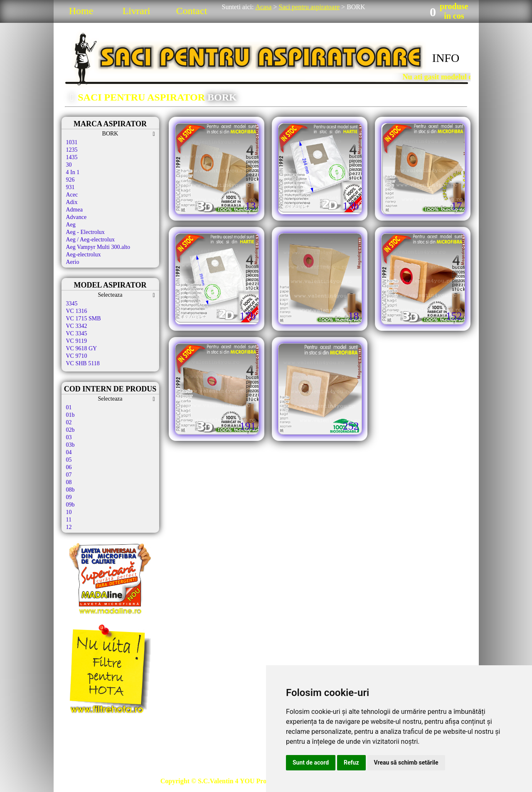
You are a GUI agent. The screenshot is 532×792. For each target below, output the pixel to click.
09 (69, 497)
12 (69, 527)
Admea (74, 210)
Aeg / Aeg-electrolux (90, 240)
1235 (72, 150)
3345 (72, 304)
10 (69, 512)
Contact (192, 11)
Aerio (73, 262)
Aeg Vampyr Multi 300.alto (98, 247)
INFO (446, 58)
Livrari (137, 11)
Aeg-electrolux (84, 255)
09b (70, 505)
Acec (72, 195)
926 (70, 180)
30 (69, 165)
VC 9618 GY (82, 348)
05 (69, 460)
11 (69, 520)
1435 (72, 157)
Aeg (71, 225)
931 (70, 187)
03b (70, 445)
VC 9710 (77, 356)
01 (69, 407)
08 (69, 482)
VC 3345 (77, 333)
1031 (72, 142)
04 (69, 452)
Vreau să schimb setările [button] (406, 762)
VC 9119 (76, 341)
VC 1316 (77, 311)
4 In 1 (73, 172)
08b (70, 490)
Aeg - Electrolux (85, 232)
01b (70, 415)
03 (69, 437)
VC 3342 (77, 326)
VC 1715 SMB (84, 319)
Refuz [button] (351, 762)
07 (69, 475)
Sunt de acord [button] (311, 762)
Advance (76, 217)
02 (69, 422)
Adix (72, 202)
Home (81, 11)
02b (70, 430)
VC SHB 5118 (83, 363)
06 (69, 467)
